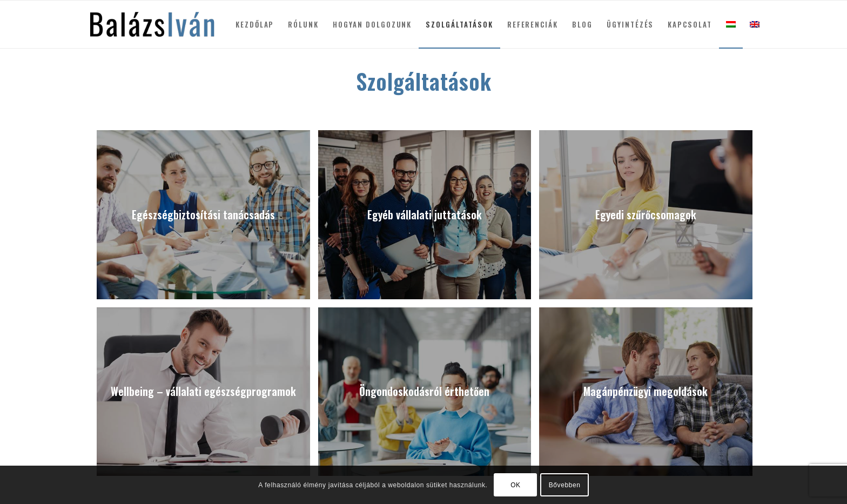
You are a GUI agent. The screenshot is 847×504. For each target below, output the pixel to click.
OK (516, 485)
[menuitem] (255, 24)
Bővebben (565, 485)
